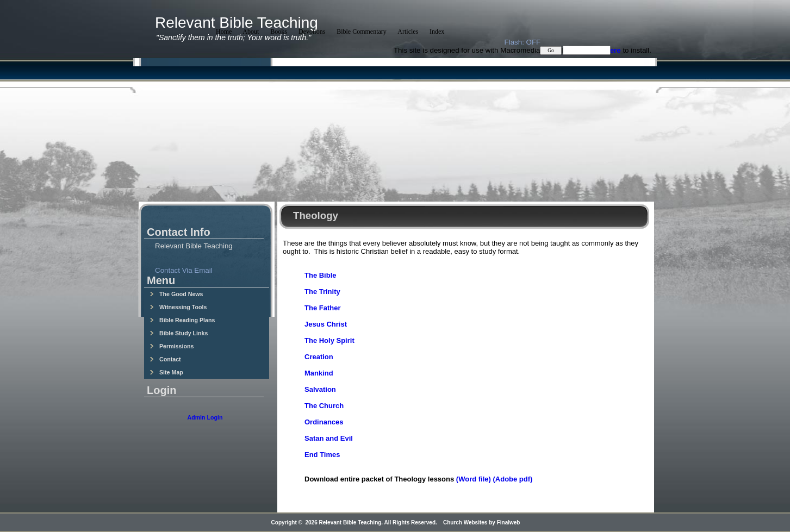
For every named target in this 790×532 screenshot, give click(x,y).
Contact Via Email (184, 270)
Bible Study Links (179, 333)
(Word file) (474, 479)
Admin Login (205, 417)
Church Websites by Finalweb (482, 522)
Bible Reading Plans (182, 320)
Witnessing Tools (178, 307)
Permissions (172, 346)
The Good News (176, 294)
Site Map (166, 372)
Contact (165, 359)
